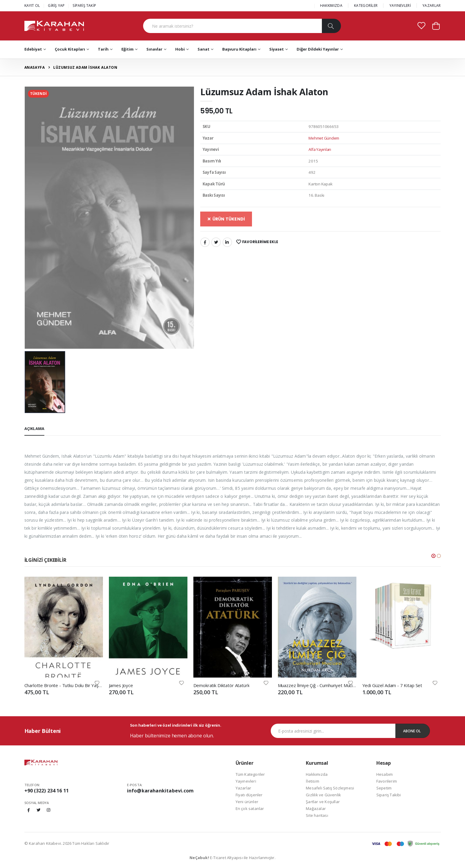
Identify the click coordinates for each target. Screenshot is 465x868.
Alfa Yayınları (320, 149)
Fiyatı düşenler (249, 795)
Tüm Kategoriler (250, 774)
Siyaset (277, 49)
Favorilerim (387, 781)
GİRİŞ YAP (56, 6)
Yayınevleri (246, 781)
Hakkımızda (317, 774)
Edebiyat (33, 49)
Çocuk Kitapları (70, 49)
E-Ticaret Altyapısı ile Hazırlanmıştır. (232, 858)
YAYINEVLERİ (400, 6)
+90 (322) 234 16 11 (47, 791)
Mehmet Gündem (324, 138)
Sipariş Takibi (389, 795)
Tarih (103, 49)
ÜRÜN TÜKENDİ (226, 219)
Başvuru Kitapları (239, 49)
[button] (436, 25)
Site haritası (317, 815)
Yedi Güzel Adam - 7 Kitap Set (392, 685)
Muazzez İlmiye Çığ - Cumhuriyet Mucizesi (317, 685)
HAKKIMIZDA (331, 6)
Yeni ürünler (247, 802)
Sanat (203, 49)
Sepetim (384, 788)
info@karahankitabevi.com (161, 791)
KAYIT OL (32, 6)
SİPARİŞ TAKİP (84, 6)
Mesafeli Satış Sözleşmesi (330, 788)
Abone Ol (412, 731)
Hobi (180, 49)
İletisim (313, 781)
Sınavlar (154, 49)
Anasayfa (35, 67)
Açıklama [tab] (35, 428)
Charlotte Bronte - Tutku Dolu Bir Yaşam (64, 685)
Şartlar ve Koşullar (323, 802)
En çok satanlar (250, 808)
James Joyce (121, 685)
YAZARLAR (432, 6)
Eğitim (127, 49)
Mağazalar (316, 808)
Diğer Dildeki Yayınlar (318, 49)
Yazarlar (244, 788)
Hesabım (385, 774)
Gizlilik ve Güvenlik (323, 795)
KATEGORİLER (366, 6)
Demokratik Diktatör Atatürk (221, 685)
